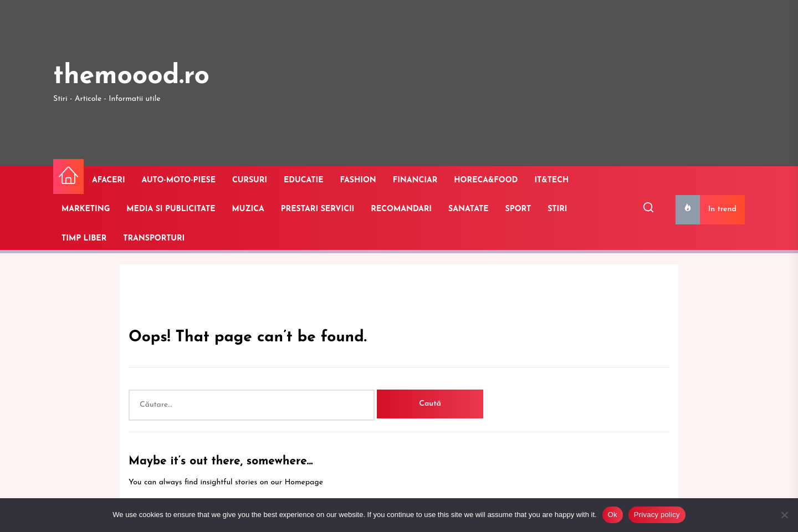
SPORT (518, 209)
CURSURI (250, 180)
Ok (613, 515)
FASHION (358, 180)
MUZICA (248, 209)
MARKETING (86, 209)
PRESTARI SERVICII (318, 209)
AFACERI (109, 180)
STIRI (557, 209)
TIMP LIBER (84, 239)
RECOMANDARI (401, 209)
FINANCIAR (415, 180)
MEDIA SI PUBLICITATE (171, 209)
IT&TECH (551, 180)
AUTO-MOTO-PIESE (179, 180)
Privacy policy (657, 515)
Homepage (304, 482)
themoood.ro (131, 76)
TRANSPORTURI (154, 239)
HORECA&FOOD (486, 180)
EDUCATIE (304, 180)
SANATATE (469, 209)
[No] (784, 515)
